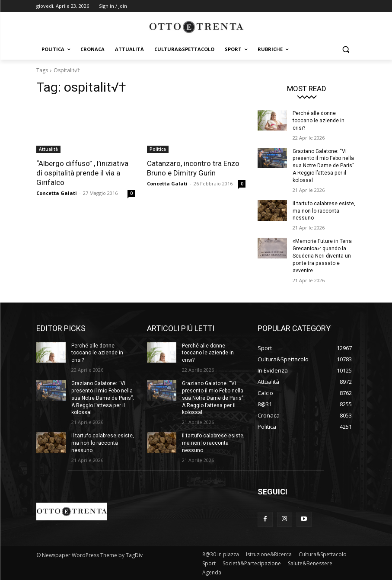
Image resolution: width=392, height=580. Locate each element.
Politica (158, 149)
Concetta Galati (57, 193)
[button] (346, 49)
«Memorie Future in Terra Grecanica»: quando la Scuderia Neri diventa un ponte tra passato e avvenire (322, 256)
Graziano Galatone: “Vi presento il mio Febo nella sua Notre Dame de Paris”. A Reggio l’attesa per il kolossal (324, 165)
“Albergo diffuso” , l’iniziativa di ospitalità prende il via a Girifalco (82, 173)
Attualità (48, 149)
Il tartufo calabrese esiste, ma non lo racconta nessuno (324, 210)
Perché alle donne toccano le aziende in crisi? (319, 121)
